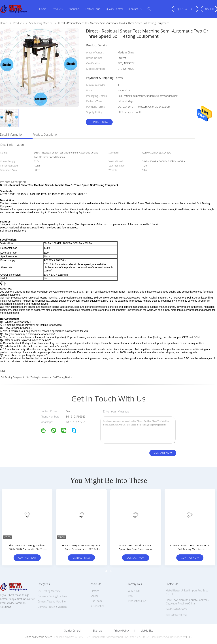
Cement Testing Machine (52, 601)
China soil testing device (39, 637)
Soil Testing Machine (49, 591)
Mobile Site (147, 631)
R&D (131, 596)
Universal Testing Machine (52, 607)
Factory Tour (93, 9)
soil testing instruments (39, 377)
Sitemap (97, 631)
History (94, 591)
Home (43, 9)
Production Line (137, 601)
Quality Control (114, 9)
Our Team (96, 601)
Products (58, 9)
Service (94, 596)
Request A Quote (185, 9)
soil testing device (62, 377)
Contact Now (99, 122)
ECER (189, 637)
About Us (74, 9)
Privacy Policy (121, 631)
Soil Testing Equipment (12, 377)
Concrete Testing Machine (52, 596)
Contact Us (135, 9)
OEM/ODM (134, 591)
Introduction (97, 606)
